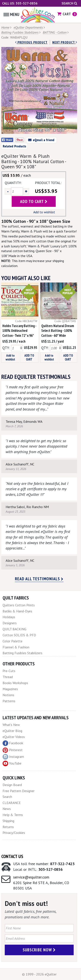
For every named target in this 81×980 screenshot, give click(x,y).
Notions (8, 695)
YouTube (12, 763)
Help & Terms (13, 815)
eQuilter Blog (12, 731)
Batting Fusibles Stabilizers (20, 32)
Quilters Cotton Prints (19, 605)
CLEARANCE (12, 803)
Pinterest (13, 750)
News (7, 809)
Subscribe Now (39, 950)
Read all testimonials (39, 579)
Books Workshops (15, 683)
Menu (11, 14)
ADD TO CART (29, 357)
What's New (11, 725)
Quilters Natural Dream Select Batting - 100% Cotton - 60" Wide (58, 331)
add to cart (34, 201)
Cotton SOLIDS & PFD (19, 635)
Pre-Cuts (9, 671)
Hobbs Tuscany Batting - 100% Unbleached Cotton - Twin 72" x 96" (19, 331)
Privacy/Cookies (14, 833)
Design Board (12, 785)
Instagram (13, 757)
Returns (8, 827)
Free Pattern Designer (19, 791)
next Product (65, 42)
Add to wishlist (44, 212)
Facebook (13, 743)
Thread (8, 677)
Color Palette (13, 641)
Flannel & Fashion (16, 647)
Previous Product (31, 42)
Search (69, 3)
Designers (10, 623)
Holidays (9, 617)
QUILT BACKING (14, 629)
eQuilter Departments (28, 27)
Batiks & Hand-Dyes (17, 611)
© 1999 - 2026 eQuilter (39, 974)
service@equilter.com (31, 877)
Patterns (9, 701)
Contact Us (12, 856)
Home (5, 27)
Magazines (10, 689)
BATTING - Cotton (55, 32)
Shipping (8, 821)
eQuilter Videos (14, 737)
